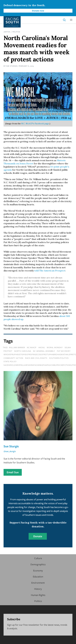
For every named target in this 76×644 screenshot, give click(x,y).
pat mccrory (64, 351)
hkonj (42, 347)
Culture (38, 558)
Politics (16, 32)
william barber (17, 347)
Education (38, 577)
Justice (7, 32)
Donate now (38, 11)
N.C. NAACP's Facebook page (35, 124)
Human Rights (38, 595)
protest (8, 351)
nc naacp (32, 347)
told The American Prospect (50, 271)
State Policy (10, 361)
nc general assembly (44, 351)
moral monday (55, 347)
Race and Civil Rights (36, 358)
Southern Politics (59, 358)
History (38, 589)
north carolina (23, 351)
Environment (38, 583)
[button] (71, 20)
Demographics (38, 564)
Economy (38, 570)
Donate (38, 536)
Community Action (13, 358)
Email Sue (13, 472)
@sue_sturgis (10, 451)
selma (68, 347)
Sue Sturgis (12, 66)
